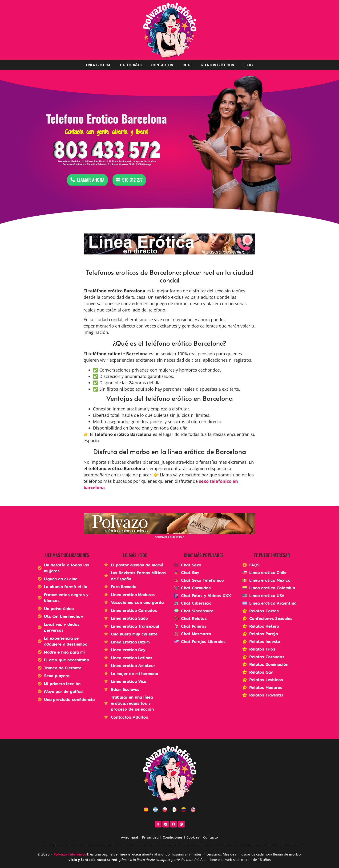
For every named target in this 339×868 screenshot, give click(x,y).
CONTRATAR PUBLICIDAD (169, 537)
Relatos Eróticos (218, 65)
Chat (187, 65)
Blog (248, 65)
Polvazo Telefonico (70, 854)
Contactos (162, 65)
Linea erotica (98, 65)
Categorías (131, 65)
